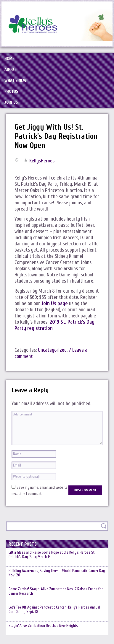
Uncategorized (52, 350)
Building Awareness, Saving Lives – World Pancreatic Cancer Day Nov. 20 (57, 573)
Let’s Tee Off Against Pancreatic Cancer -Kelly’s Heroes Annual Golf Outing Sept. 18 (54, 609)
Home (9, 59)
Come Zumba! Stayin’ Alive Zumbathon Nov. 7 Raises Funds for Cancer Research (56, 591)
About (10, 70)
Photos (11, 91)
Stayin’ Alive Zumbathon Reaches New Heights (43, 626)
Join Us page (54, 303)
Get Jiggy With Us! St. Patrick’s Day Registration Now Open (56, 136)
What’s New (15, 80)
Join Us (11, 102)
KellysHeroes (42, 161)
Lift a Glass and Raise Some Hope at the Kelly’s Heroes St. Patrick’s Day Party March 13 (52, 555)
